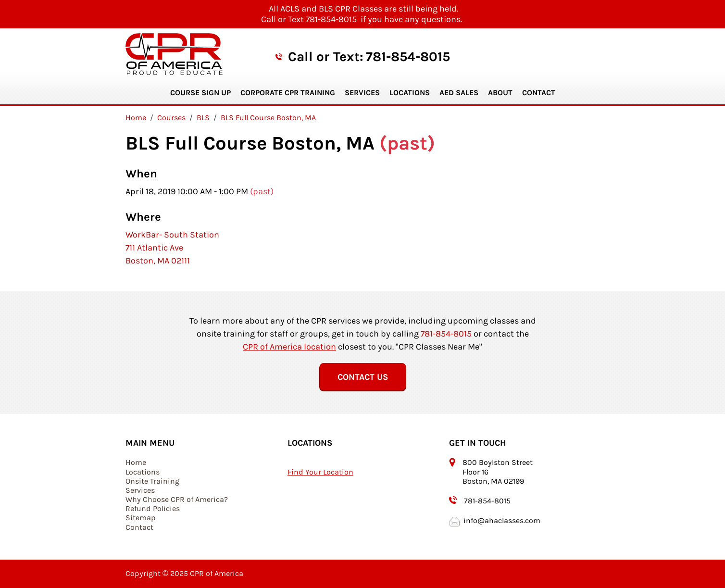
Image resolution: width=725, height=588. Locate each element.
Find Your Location (320, 472)
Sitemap (141, 518)
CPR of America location (289, 347)
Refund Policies (153, 508)
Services (362, 93)
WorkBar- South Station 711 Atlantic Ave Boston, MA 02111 (172, 248)
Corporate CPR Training (288, 93)
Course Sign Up (200, 93)
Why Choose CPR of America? (177, 499)
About (500, 93)
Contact (539, 93)
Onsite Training (152, 481)
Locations (410, 93)
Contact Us (363, 377)
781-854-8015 (408, 56)
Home (136, 462)
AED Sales (459, 93)
